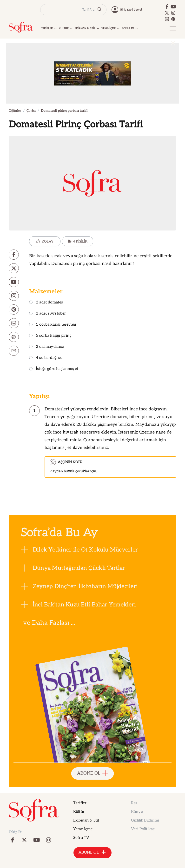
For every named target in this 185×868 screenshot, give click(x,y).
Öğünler (15, 111)
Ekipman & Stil (86, 820)
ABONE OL (93, 773)
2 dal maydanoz (47, 347)
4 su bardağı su (46, 358)
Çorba (31, 111)
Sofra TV (81, 838)
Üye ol (138, 10)
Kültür (79, 812)
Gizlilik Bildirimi (145, 820)
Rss (134, 803)
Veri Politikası (143, 829)
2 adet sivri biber (48, 314)
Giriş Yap (126, 10)
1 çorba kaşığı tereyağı (53, 325)
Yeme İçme (83, 829)
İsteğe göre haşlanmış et (54, 369)
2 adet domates (46, 303)
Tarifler (80, 803)
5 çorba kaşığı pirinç (50, 336)
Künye (137, 812)
